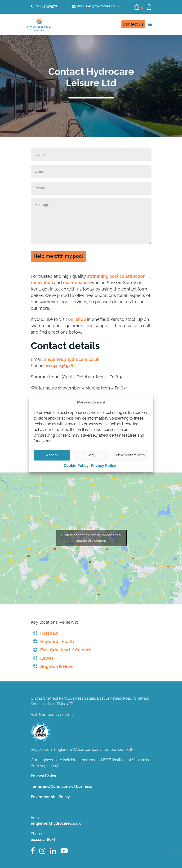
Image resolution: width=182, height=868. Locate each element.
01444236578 (44, 6)
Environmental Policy (50, 797)
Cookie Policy (76, 465)
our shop (77, 319)
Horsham (49, 633)
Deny (91, 455)
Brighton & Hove (57, 666)
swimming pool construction (116, 276)
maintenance (76, 283)
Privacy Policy (104, 465)
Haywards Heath (57, 642)
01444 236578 (59, 366)
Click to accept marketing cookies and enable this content (91, 538)
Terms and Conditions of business (61, 786)
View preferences (130, 455)
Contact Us (133, 24)
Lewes (47, 658)
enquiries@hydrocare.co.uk (96, 6)
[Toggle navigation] (150, 24)
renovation (42, 283)
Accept (52, 455)
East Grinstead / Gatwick (66, 650)
